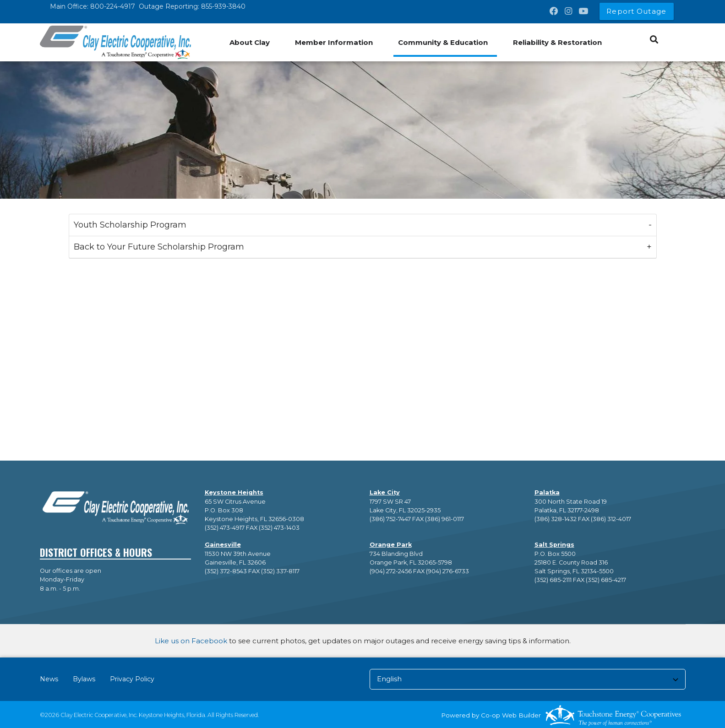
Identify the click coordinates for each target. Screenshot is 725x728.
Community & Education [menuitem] (443, 42)
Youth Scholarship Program (130, 225)
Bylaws (84, 679)
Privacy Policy (132, 679)
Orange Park (391, 545)
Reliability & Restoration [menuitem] (557, 42)
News (49, 679)
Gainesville (223, 545)
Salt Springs (554, 545)
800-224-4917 (113, 6)
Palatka (547, 492)
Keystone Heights (234, 492)
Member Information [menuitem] (334, 42)
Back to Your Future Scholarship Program (159, 247)
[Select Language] (528, 679)
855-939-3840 (223, 6)
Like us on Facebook (191, 641)
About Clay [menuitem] (250, 42)
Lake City (385, 492)
